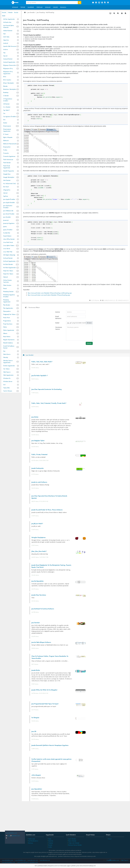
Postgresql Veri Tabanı (9, 314)
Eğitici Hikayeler (8, 137)
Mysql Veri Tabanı (8, 274)
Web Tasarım (7, 372)
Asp (4, 53)
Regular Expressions (9, 340)
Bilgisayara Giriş (8, 68)
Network (6, 277)
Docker (5, 123)
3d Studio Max (7, 22)
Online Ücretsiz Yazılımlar (7, 281)
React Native (7, 337)
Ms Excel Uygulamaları (10, 261)
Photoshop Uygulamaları (7, 301)
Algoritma (6, 40)
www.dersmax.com (33, 860)
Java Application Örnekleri (8, 207)
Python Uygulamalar (9, 330)
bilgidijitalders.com (13, 836)
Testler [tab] (4, 16)
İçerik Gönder (72, 839)
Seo (4, 351)
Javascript (6, 220)
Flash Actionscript (8, 160)
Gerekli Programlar (9, 171)
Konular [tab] (4, 12)
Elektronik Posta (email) (10, 144)
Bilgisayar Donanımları (10, 65)
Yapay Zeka (6, 388)
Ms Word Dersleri (8, 264)
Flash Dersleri (7, 163)
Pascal (5, 288)
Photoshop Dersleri (8, 292)
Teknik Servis (7, 354)
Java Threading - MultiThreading (45, 12)
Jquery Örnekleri (8, 230)
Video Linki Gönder (74, 843)
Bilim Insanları (7, 80)
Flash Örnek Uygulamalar (7, 167)
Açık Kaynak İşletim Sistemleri (9, 26)
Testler (23, 7)
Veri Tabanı (6, 369)
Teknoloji (6, 357)
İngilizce (6, 196)
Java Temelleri (7, 217)
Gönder (89, 343)
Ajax (4, 34)
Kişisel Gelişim (7, 236)
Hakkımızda (32, 839)
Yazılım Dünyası (8, 391)
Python (5, 327)
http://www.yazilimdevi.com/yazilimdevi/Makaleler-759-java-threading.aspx (49, 295)
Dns (4, 120)
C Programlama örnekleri (8, 100)
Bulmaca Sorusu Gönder (75, 845)
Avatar (57, 323)
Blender (5, 86)
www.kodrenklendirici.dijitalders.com (28, 862)
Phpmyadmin (7, 311)
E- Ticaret (6, 134)
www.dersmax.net (45, 860)
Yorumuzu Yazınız (59, 328)
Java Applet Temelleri (9, 203)
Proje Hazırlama (8, 324)
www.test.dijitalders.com (9, 862)
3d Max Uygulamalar (9, 19)
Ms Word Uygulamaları (10, 268)
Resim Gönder (72, 841)
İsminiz (58, 312)
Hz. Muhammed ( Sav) (10, 184)
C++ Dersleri (7, 107)
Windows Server (8, 381)
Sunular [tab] (16, 12)
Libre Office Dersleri (9, 239)
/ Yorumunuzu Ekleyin (32, 307)
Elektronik (6, 141)
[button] (109, 3)
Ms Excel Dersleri (8, 258)
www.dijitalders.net (20, 860)
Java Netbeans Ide (8, 211)
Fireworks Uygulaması (9, 156)
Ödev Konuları (7, 285)
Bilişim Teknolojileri (9, 83)
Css (4, 113)
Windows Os (7, 378)
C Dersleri (6, 96)
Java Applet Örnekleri (9, 199)
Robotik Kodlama (8, 343)
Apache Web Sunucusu (10, 46)
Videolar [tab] (10, 12)
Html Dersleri (7, 180)
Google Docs (7, 174)
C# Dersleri (6, 104)
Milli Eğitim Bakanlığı (9, 255)
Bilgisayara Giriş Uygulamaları (8, 73)
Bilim (5, 77)
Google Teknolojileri (9, 177)
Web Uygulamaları (8, 375)
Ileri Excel (6, 187)
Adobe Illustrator (8, 31)
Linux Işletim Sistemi (9, 246)
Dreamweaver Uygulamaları (7, 130)
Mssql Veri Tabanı (8, 271)
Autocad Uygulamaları (9, 62)
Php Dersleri (7, 305)
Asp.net (5, 56)
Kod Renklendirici (33, 841)
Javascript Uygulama (9, 223)
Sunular (48, 7)
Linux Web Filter (8, 252)
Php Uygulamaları (8, 308)
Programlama (7, 321)
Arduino (6, 49)
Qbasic (5, 333)
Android (6, 43)
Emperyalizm (7, 147)
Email (110, 839)
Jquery (5, 227)
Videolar (39, 7)
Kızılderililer (7, 233)
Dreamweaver (7, 126)
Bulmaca (63, 7)
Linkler (55, 7)
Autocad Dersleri (8, 59)
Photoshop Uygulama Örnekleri (9, 296)
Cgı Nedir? (7, 110)
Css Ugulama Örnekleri (10, 117)
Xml (4, 385)
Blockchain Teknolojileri (10, 89)
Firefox (5, 150)
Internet (5, 193)
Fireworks (6, 153)
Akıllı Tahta (6, 37)
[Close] (95, 866)
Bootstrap (6, 92)
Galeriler (31, 7)
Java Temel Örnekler (9, 214)
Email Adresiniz (58, 317)
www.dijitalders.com (8, 860)
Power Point (7, 318)
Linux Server (7, 249)
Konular (15, 7)
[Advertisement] (76, 818)
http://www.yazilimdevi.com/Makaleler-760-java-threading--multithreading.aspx (50, 293)
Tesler (50, 839)
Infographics (7, 190)
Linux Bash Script (8, 242)
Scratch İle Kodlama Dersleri (9, 347)
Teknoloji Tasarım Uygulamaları (8, 362)
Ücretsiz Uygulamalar (9, 366)
